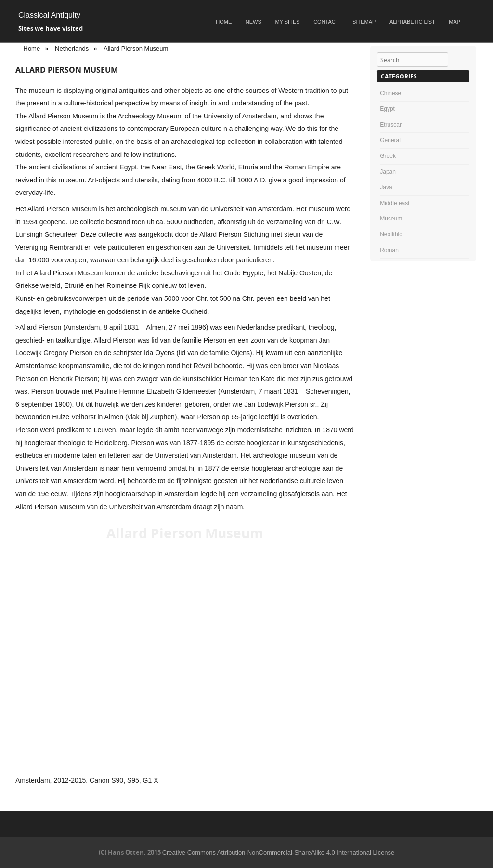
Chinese (390, 93)
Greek (388, 156)
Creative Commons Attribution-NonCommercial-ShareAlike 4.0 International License (279, 852)
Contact (326, 22)
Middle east (395, 203)
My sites (287, 22)
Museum (391, 219)
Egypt (387, 109)
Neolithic (391, 234)
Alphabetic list (412, 22)
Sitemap (364, 22)
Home (224, 22)
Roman (389, 250)
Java (386, 187)
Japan (388, 172)
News (253, 22)
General (390, 140)
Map (454, 22)
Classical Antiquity (49, 15)
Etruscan (391, 125)
